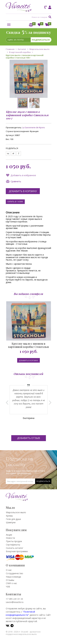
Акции (9, 535)
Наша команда (13, 577)
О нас (9, 570)
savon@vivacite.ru (15, 602)
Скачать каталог (15, 548)
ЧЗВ (8, 587)
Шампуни (11, 522)
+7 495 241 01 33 (14, 599)
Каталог (22, 49)
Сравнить (16, 181)
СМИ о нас (11, 583)
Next (50, 403)
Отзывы (10, 580)
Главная (10, 49)
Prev (7, 403)
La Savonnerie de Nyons (34, 127)
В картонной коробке (20, 52)
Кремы (9, 516)
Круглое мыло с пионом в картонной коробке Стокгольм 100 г (28, 345)
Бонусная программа (17, 551)
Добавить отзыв (29, 438)
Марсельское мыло (39, 49)
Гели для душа (13, 519)
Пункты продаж (14, 541)
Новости (10, 538)
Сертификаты (13, 545)
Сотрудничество (15, 573)
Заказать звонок (46, 7)
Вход (49, 8)
